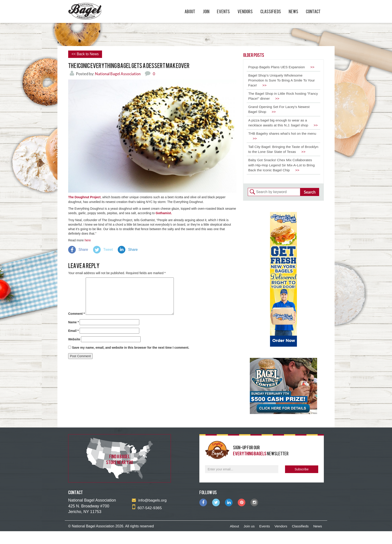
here (88, 240)
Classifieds (271, 11)
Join (206, 11)
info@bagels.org (150, 513)
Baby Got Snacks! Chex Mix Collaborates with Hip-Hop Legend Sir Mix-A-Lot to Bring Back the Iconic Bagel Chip (283, 178)
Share (83, 249)
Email (73, 330)
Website (74, 339)
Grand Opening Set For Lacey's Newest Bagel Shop (280, 110)
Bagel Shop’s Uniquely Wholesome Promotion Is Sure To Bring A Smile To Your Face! (283, 80)
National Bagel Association (119, 74)
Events (223, 11)
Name (73, 322)
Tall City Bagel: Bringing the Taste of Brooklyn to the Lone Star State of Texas (280, 159)
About (190, 11)
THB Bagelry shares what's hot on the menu (283, 143)
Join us (244, 539)
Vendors (245, 11)
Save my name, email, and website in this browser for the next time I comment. (131, 347)
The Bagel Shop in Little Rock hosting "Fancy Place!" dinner (278, 97)
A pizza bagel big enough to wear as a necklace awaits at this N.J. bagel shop (279, 127)
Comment (76, 313)
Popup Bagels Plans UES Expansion (282, 67)
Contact (313, 11)
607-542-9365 (147, 521)
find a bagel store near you (119, 472)
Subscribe (302, 482)
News (293, 11)
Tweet (108, 249)
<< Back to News (85, 54)
